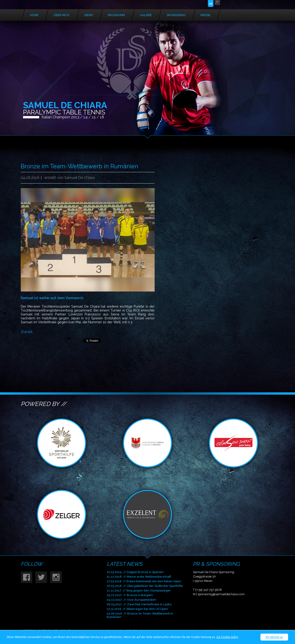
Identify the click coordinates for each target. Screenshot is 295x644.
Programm (116, 15)
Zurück (27, 332)
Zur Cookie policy (227, 637)
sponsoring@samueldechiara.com (221, 594)
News (89, 15)
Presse (205, 15)
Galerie (146, 15)
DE (211, 4)
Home (34, 15)
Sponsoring (176, 15)
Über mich (61, 15)
